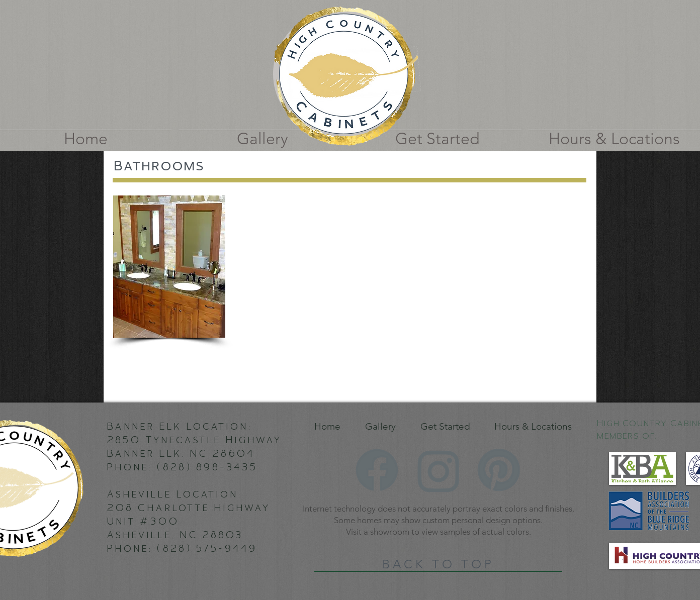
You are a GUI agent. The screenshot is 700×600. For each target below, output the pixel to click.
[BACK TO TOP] (438, 564)
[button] (169, 267)
